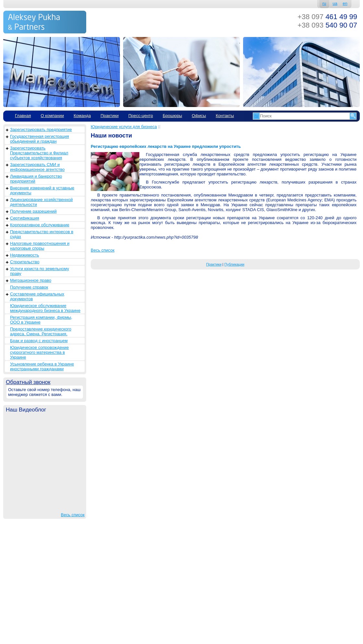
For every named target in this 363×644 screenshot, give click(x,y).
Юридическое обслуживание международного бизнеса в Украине (45, 308)
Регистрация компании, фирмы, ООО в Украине (41, 320)
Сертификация (25, 218)
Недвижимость (24, 255)
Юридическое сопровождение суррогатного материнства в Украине (39, 352)
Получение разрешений (33, 211)
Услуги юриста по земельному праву (40, 271)
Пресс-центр (141, 116)
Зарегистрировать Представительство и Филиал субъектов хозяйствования (39, 153)
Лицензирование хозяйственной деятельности (41, 202)
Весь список (73, 515)
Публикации (234, 264)
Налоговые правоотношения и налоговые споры (40, 246)
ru (324, 3)
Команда (82, 116)
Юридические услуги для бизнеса (124, 127)
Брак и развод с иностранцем (39, 341)
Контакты (225, 116)
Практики (110, 116)
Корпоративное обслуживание (40, 225)
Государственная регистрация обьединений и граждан (40, 139)
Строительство (25, 262)
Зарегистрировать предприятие (41, 130)
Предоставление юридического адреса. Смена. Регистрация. (41, 331)
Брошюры (172, 116)
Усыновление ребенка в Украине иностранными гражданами (42, 366)
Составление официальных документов (37, 296)
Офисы (199, 116)
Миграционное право (31, 280)
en (345, 3)
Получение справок (29, 287)
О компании (52, 116)
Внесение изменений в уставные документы (42, 190)
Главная (23, 116)
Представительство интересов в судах (42, 234)
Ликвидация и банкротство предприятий (36, 179)
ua (335, 3)
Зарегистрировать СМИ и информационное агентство (37, 167)
